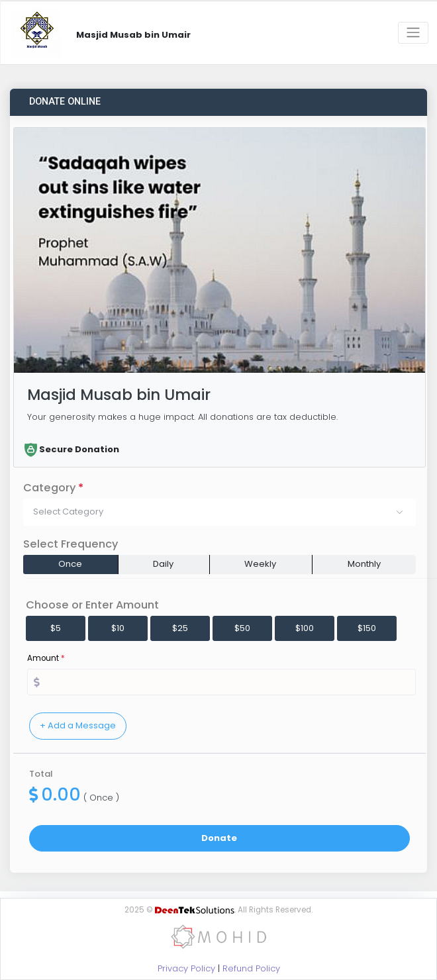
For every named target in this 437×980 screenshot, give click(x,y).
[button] (220, 512)
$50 (242, 628)
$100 (305, 628)
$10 (118, 628)
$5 (56, 628)
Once (70, 564)
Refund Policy (251, 968)
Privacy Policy (186, 968)
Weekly (260, 564)
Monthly (364, 564)
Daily (163, 564)
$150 (367, 628)
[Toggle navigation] (413, 33)
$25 (180, 628)
